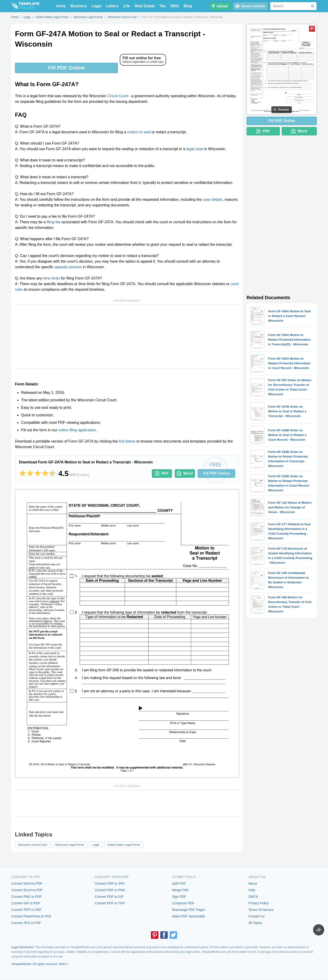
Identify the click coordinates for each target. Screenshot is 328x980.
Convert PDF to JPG (110, 883)
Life (127, 6)
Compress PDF (183, 903)
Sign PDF (179, 897)
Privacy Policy (259, 903)
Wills (175, 6)
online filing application (77, 430)
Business (79, 6)
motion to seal (139, 132)
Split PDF (179, 883)
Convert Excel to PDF (27, 890)
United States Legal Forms (124, 845)
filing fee (54, 222)
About (253, 883)
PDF (162, 473)
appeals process (68, 267)
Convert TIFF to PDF (26, 910)
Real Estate (145, 6)
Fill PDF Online (66, 68)
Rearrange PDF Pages (189, 910)
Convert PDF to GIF (109, 897)
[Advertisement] (127, 336)
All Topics (255, 923)
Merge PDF (180, 890)
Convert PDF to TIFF (110, 903)
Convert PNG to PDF (27, 897)
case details (213, 199)
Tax (163, 6)
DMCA (253, 897)
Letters (112, 6)
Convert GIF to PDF (26, 903)
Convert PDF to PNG (110, 890)
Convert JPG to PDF (26, 923)
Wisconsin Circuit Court (33, 845)
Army (61, 6)
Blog (188, 6)
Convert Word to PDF (27, 883)
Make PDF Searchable (188, 916)
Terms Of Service (261, 910)
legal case (195, 149)
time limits (52, 278)
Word (185, 473)
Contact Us (257, 916)
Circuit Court (118, 96)
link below (127, 441)
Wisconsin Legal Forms (70, 845)
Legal (97, 6)
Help (252, 890)
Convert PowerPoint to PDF (31, 916)
